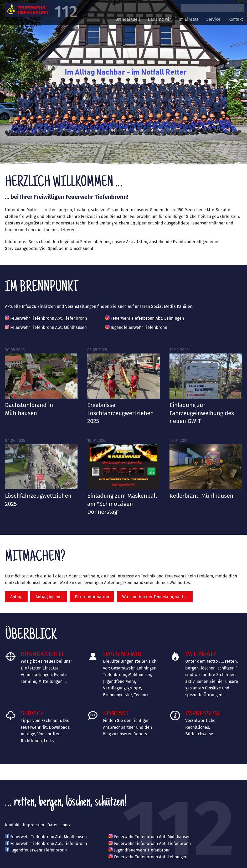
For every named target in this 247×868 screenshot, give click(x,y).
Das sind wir (159, 19)
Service (213, 19)
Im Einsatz (189, 19)
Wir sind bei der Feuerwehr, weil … (155, 597)
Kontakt (236, 19)
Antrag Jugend (49, 597)
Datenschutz (59, 825)
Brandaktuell (128, 19)
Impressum (202, 713)
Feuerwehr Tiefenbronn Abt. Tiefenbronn (49, 318)
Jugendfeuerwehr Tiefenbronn (139, 327)
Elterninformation (92, 597)
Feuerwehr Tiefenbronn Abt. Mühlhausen (48, 327)
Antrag (16, 597)
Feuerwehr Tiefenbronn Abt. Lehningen (147, 318)
